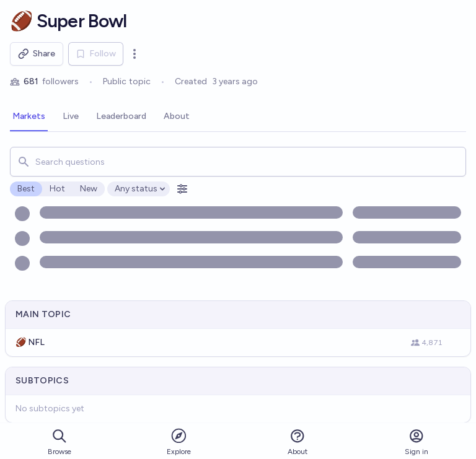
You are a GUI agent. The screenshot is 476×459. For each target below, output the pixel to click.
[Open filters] (182, 189)
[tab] (29, 117)
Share (37, 54)
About (297, 442)
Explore (179, 441)
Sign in (416, 442)
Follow (96, 54)
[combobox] (238, 162)
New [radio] (89, 189)
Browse (59, 442)
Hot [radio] (57, 189)
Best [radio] (26, 189)
